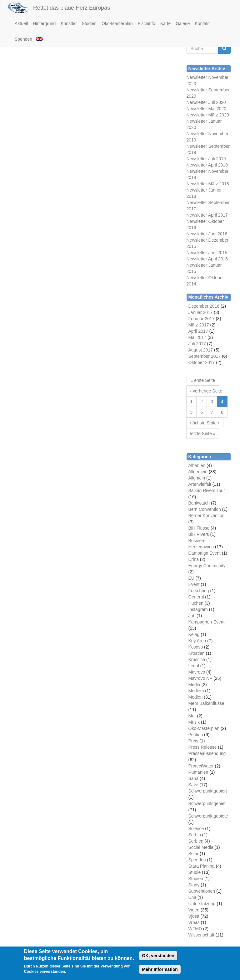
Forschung (199, 591)
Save (193, 785)
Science (196, 829)
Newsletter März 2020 (208, 115)
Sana (194, 778)
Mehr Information (160, 970)
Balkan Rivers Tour (207, 490)
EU (191, 578)
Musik (194, 722)
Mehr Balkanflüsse (206, 703)
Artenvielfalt (200, 484)
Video (194, 910)
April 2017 (198, 331)
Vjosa (194, 916)
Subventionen (202, 891)
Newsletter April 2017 (207, 215)
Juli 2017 (197, 344)
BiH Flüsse (199, 528)
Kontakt (202, 23)
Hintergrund (44, 23)
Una (192, 897)
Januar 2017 (201, 312)
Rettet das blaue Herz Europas (72, 8)
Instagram (198, 609)
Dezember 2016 (204, 306)
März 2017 (199, 325)
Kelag (194, 634)
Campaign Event (205, 553)
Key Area (197, 641)
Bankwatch (199, 503)
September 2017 (205, 356)
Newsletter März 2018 (208, 184)
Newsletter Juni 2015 (207, 253)
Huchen (196, 603)
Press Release (203, 747)
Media (194, 685)
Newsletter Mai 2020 (207, 109)
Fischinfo (147, 23)
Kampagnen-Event (207, 622)
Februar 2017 (202, 319)
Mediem (196, 691)
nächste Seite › (205, 423)
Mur (192, 716)
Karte (165, 23)
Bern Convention (205, 509)
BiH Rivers (199, 534)
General (196, 597)
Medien (196, 697)
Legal (194, 666)
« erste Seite (203, 380)
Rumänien (198, 772)
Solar (194, 854)
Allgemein (198, 472)
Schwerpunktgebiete (208, 816)
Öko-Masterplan (117, 23)
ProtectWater (201, 766)
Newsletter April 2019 (207, 165)
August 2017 (201, 350)
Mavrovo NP (200, 678)
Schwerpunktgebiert (208, 791)
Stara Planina (202, 866)
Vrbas (194, 922)
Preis (193, 741)
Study (194, 885)
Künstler (69, 23)
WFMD (195, 929)
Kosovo (196, 647)
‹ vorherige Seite (206, 391)
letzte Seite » (203, 434)
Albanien (197, 465)
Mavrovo (197, 672)
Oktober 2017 (202, 362)
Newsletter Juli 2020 (206, 102)
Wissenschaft (201, 935)
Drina (194, 559)
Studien (89, 23)
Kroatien (197, 653)
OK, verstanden (158, 957)
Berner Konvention (207, 516)
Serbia (195, 835)
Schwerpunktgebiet (207, 803)
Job (192, 616)
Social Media (201, 847)
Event (194, 584)
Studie (195, 872)
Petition (196, 735)
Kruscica (197, 659)
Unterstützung (202, 904)
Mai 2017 (197, 337)
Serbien (196, 841)
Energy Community (207, 566)
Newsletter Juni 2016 (207, 234)
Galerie (183, 23)
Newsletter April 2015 (207, 259)
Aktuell (21, 23)
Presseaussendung (207, 753)
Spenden (23, 39)
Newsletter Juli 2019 (206, 159)
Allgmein (197, 478)
